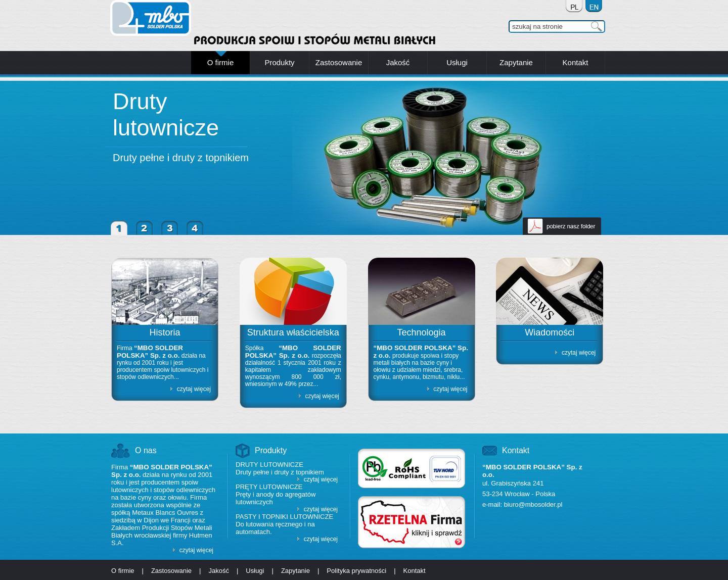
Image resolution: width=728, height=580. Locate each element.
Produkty (271, 450)
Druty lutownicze (166, 114)
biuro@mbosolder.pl (533, 504)
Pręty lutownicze (269, 487)
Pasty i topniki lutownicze (284, 517)
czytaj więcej (194, 389)
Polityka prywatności (356, 571)
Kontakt (516, 450)
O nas (146, 450)
